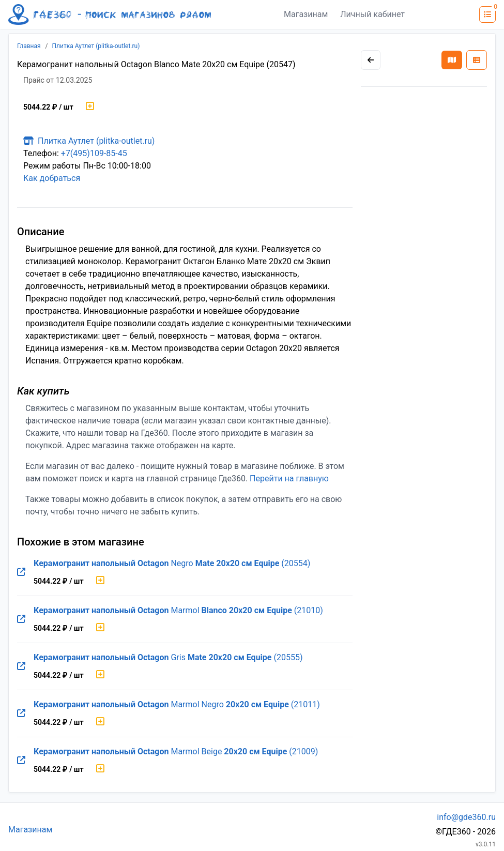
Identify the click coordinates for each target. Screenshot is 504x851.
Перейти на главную (289, 478)
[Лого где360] (110, 14)
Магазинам (306, 14)
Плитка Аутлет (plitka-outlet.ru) (96, 46)
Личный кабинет (372, 14)
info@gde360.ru (466, 817)
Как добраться (52, 178)
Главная (29, 46)
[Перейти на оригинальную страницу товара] (21, 572)
